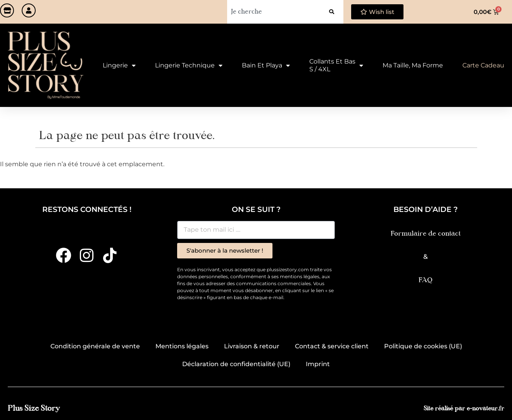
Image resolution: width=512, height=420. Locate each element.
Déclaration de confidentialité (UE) (236, 364)
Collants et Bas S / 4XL (336, 65)
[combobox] (273, 12)
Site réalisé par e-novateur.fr (464, 409)
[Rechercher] (332, 12)
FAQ (426, 280)
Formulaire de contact (426, 234)
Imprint (318, 364)
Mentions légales (182, 346)
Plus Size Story (34, 409)
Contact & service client (332, 346)
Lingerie (119, 65)
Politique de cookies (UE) (423, 346)
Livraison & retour (252, 346)
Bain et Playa (266, 65)
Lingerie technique (189, 65)
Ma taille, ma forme (413, 65)
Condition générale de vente (95, 346)
